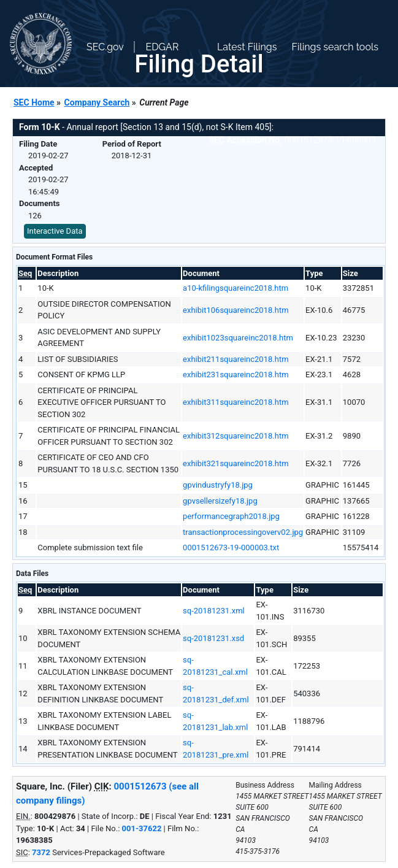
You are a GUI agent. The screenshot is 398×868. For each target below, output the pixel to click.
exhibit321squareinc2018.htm (235, 463)
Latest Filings (247, 47)
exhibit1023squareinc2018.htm (238, 338)
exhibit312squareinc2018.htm (235, 436)
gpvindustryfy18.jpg (218, 485)
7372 (41, 852)
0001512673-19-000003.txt (231, 547)
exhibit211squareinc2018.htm (235, 359)
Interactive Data (55, 231)
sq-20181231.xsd (213, 638)
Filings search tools (335, 47)
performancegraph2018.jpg (231, 516)
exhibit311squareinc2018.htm (235, 402)
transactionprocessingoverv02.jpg (243, 532)
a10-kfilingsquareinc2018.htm (235, 288)
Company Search (97, 102)
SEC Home (34, 102)
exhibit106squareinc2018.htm (235, 310)
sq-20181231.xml (214, 611)
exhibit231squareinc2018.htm (235, 374)
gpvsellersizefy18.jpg (220, 501)
